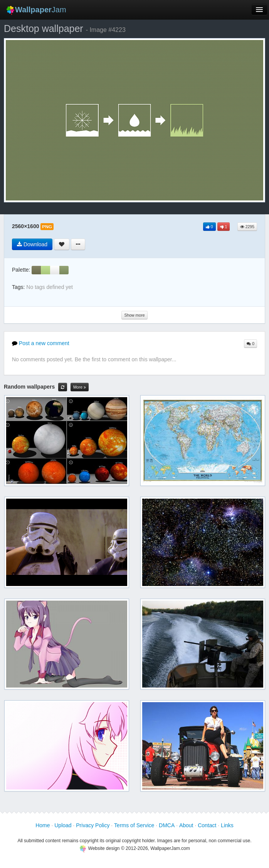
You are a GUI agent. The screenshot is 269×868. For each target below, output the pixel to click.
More (80, 387)
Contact (207, 825)
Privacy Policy (93, 825)
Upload (63, 825)
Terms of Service (134, 825)
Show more (134, 315)
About (186, 825)
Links (227, 825)
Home (43, 825)
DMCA (167, 825)
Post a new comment (41, 343)
